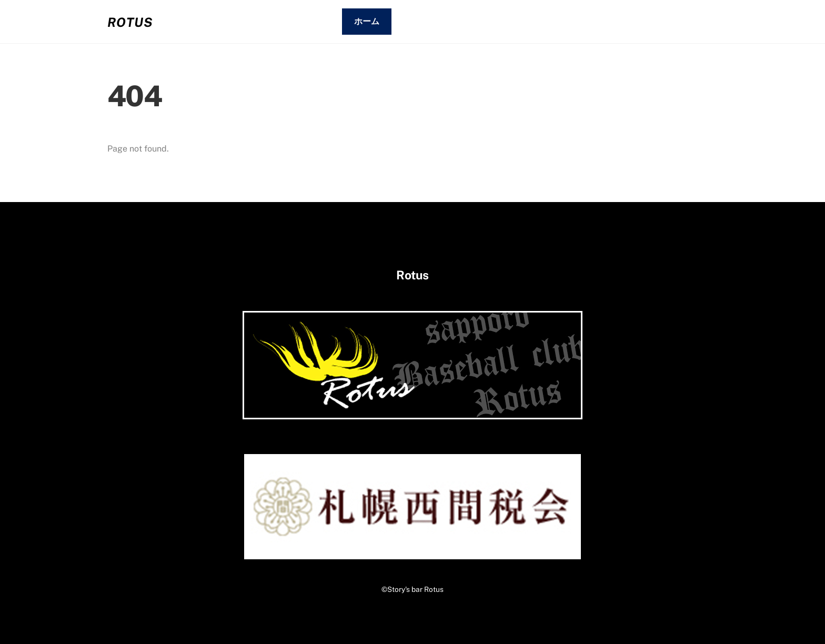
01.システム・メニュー (449, 21)
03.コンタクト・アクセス (657, 21)
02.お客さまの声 (550, 21)
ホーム (367, 21)
